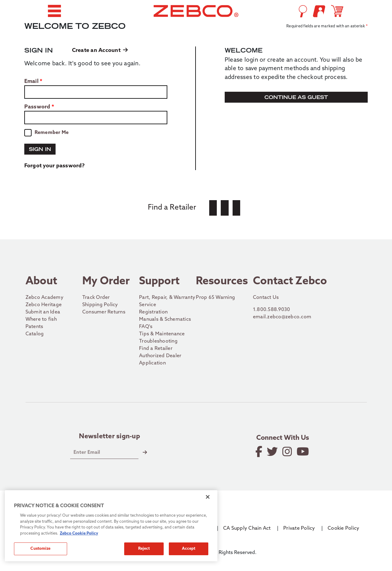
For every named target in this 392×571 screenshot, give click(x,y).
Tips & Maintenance (162, 334)
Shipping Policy (100, 305)
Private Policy (299, 528)
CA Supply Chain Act (247, 528)
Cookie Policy (343, 528)
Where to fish (41, 320)
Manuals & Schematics (165, 320)
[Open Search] (303, 11)
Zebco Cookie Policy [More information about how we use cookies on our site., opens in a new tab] (79, 533)
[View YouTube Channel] (303, 452)
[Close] (208, 497)
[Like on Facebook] (259, 452)
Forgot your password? (55, 166)
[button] (54, 11)
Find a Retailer (156, 349)
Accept (189, 549)
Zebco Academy (44, 298)
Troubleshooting (158, 341)
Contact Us (266, 298)
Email (31, 82)
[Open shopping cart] (338, 11)
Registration (153, 312)
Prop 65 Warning (215, 298)
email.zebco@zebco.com (282, 317)
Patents (34, 327)
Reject (144, 549)
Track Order (96, 298)
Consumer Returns (104, 312)
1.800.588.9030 (272, 310)
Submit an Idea (43, 312)
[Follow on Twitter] (273, 452)
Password (37, 107)
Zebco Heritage (44, 305)
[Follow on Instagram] (288, 452)
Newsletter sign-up (109, 437)
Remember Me (52, 133)
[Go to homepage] (196, 11)
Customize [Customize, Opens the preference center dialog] (40, 549)
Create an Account (100, 51)
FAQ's (146, 327)
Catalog (35, 334)
